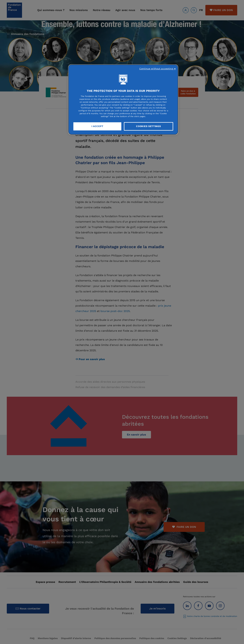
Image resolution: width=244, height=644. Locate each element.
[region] (123, 100)
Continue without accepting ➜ (157, 69)
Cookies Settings (148, 126)
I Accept (97, 126)
